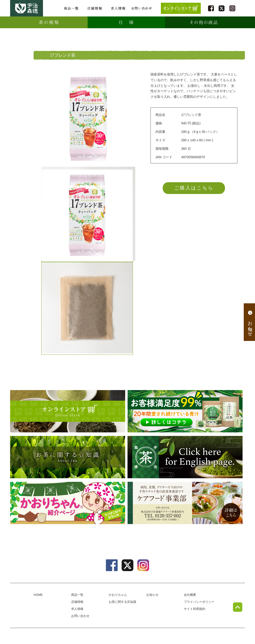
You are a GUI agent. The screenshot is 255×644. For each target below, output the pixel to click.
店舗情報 (95, 8)
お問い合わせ (142, 8)
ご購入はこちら (194, 188)
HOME (38, 595)
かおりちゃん (68, 503)
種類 (49, 22)
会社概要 (190, 595)
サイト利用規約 (195, 609)
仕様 (126, 22)
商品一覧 (71, 8)
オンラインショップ (68, 411)
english (185, 457)
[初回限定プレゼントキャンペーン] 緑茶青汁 (185, 411)
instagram (232, 8)
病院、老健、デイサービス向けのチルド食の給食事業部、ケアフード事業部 (185, 503)
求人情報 (118, 8)
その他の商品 (204, 22)
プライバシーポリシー (199, 602)
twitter (222, 8)
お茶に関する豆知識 (68, 457)
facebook (211, 8)
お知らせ (250, 322)
